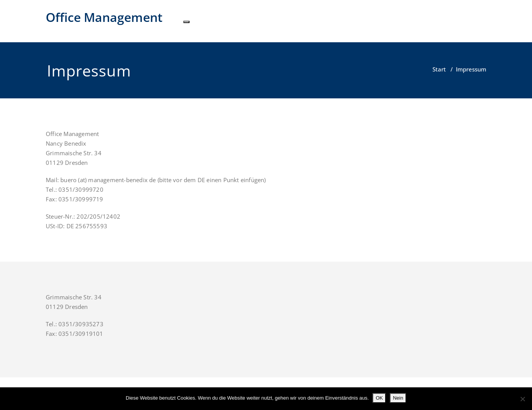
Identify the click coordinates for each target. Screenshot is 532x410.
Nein (398, 398)
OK (379, 398)
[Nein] (522, 399)
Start (439, 69)
